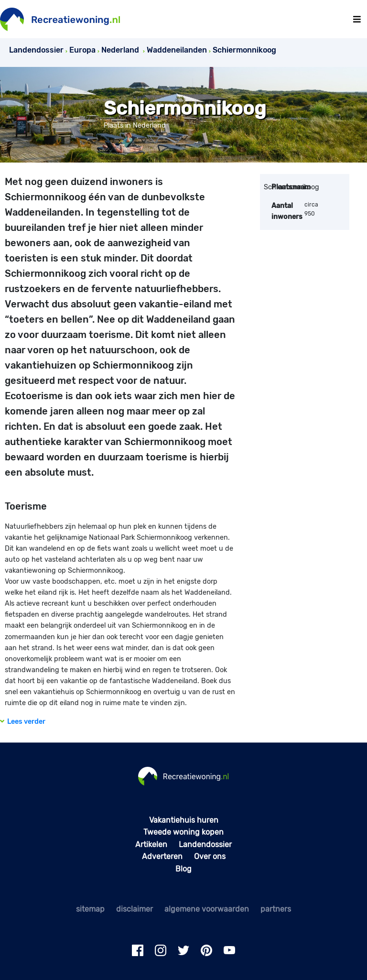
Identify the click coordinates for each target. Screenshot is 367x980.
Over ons (210, 856)
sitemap (90, 909)
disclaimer (135, 909)
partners (276, 909)
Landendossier (205, 844)
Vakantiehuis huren (184, 820)
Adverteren (162, 856)
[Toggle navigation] (357, 19)
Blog (183, 869)
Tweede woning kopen (183, 832)
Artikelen (151, 844)
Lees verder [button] (23, 722)
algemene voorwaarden (207, 909)
